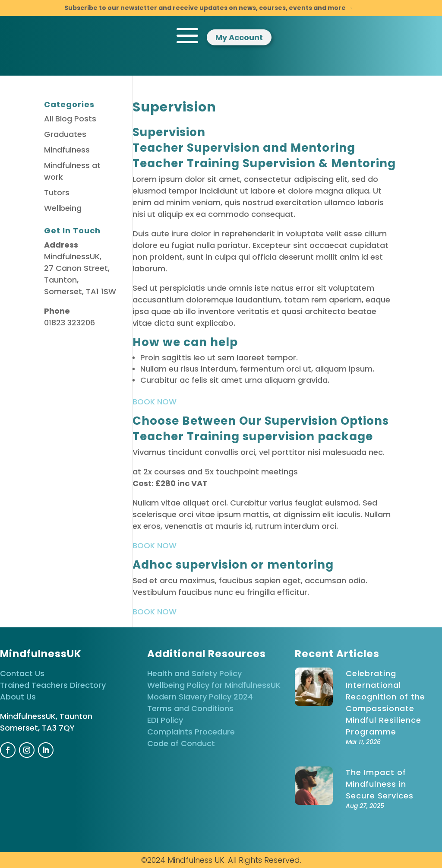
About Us (18, 697)
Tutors (57, 192)
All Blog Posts (70, 119)
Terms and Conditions (190, 708)
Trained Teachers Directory (53, 685)
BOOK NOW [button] (155, 402)
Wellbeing (63, 208)
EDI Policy (165, 720)
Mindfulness (67, 150)
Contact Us (22, 673)
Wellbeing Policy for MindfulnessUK (214, 685)
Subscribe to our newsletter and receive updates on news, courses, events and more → (209, 8)
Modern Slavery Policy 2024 (200, 697)
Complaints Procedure (191, 732)
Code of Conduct (181, 743)
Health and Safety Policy (194, 673)
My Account (239, 37)
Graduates (65, 134)
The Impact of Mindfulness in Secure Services (380, 784)
